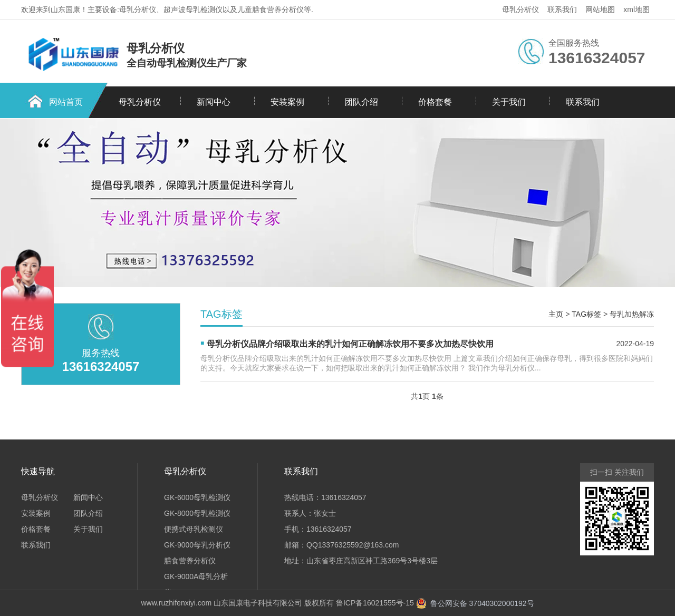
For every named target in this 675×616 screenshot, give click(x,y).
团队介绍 (361, 102)
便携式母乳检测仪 (194, 529)
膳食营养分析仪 (190, 561)
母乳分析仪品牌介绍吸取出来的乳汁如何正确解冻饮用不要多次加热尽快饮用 (350, 344)
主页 (556, 314)
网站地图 (600, 9)
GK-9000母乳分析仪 (197, 545)
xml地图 (637, 9)
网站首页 (66, 102)
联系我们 (562, 9)
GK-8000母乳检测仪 (197, 513)
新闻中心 (214, 102)
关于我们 (509, 102)
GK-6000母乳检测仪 (197, 497)
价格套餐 (435, 102)
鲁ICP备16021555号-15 (375, 603)
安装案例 (287, 102)
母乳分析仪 (520, 9)
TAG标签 (586, 314)
